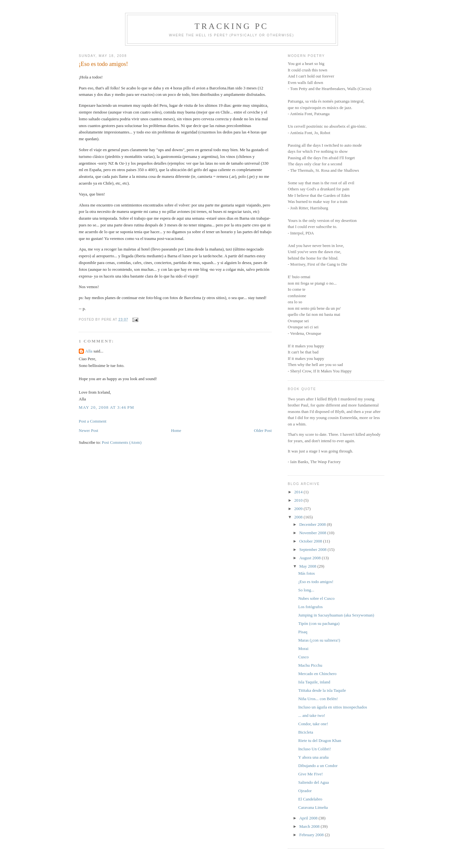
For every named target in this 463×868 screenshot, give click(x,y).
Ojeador (305, 791)
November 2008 (313, 533)
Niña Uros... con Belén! (318, 699)
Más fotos (306, 573)
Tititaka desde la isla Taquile (322, 690)
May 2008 (308, 566)
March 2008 (310, 826)
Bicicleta (305, 732)
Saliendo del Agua (313, 782)
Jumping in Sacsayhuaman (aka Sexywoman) (336, 615)
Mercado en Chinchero (317, 674)
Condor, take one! (313, 724)
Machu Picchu (310, 665)
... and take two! (312, 715)
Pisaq (303, 632)
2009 (299, 509)
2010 (299, 500)
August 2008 (311, 558)
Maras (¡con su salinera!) (319, 640)
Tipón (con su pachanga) (319, 623)
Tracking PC (232, 26)
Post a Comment (93, 421)
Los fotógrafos (310, 607)
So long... (306, 590)
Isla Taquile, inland (314, 682)
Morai (303, 649)
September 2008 (313, 549)
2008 (299, 517)
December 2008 (313, 524)
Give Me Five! (310, 774)
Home (176, 430)
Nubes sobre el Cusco (316, 598)
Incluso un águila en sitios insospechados (332, 707)
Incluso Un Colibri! (314, 749)
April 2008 (309, 818)
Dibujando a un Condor (318, 766)
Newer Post (88, 430)
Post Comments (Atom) (122, 442)
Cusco (303, 657)
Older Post (263, 430)
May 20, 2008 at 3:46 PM (106, 407)
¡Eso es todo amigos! (103, 64)
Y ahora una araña (313, 757)
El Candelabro (310, 799)
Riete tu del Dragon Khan (320, 740)
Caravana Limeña (313, 807)
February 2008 (312, 835)
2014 (299, 492)
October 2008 (311, 541)
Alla (89, 351)
